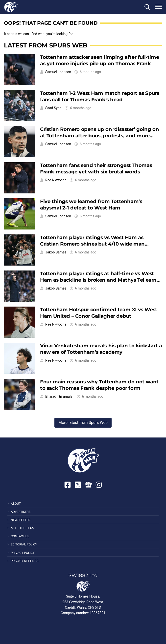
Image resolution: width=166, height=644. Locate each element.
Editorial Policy (24, 544)
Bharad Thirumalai (59, 396)
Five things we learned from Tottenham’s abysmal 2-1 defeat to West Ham (91, 204)
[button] (147, 7)
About (16, 504)
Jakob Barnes (56, 252)
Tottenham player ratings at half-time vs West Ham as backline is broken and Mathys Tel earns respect (100, 280)
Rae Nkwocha (56, 180)
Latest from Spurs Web (46, 45)
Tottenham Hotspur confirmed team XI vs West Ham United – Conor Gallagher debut (99, 313)
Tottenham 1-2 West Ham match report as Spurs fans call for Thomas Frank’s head (100, 96)
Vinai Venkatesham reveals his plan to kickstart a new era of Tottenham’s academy (101, 349)
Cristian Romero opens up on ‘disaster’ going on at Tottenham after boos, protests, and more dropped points (99, 135)
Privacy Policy (23, 553)
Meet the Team (23, 528)
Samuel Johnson (58, 72)
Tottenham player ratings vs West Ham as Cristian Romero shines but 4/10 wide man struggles (92, 244)
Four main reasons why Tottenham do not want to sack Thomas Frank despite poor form (99, 385)
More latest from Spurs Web (83, 423)
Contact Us (20, 536)
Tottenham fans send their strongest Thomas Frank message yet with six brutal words (96, 168)
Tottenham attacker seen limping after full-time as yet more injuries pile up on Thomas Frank (99, 60)
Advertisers (21, 512)
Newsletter (20, 520)
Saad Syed (53, 108)
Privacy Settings (24, 561)
